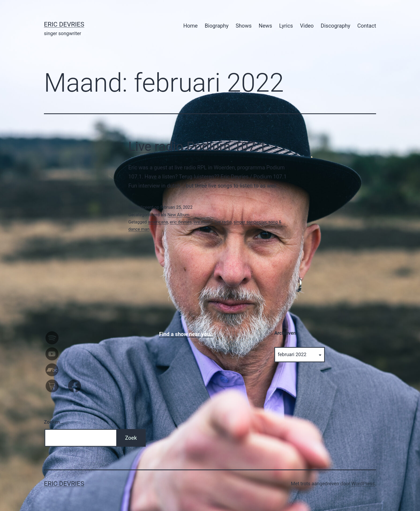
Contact (367, 26)
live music (203, 222)
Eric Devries (64, 24)
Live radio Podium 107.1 (197, 146)
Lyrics (286, 26)
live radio (223, 222)
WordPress (363, 484)
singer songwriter (250, 222)
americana (158, 222)
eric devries (181, 222)
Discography (335, 26)
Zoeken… (54, 422)
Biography (217, 26)
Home (190, 26)
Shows (244, 26)
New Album (178, 215)
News (265, 26)
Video (307, 26)
